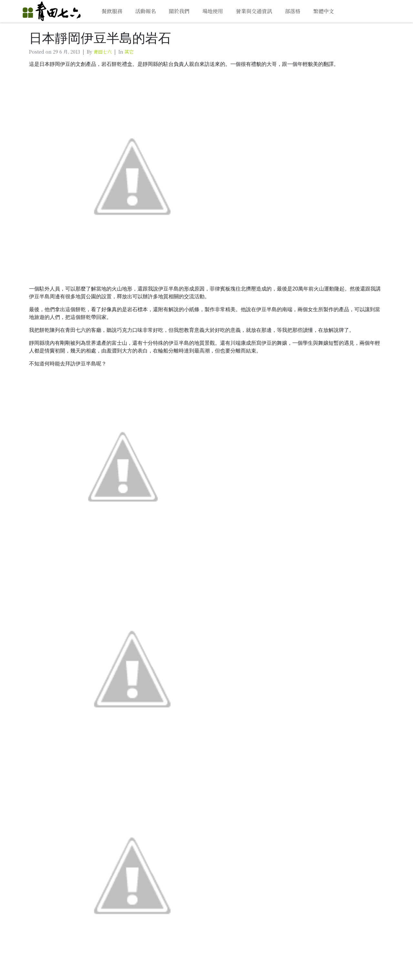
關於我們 (179, 11)
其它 (129, 52)
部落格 (293, 11)
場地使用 (213, 11)
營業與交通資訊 (254, 11)
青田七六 (103, 52)
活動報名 (146, 11)
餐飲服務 (112, 11)
